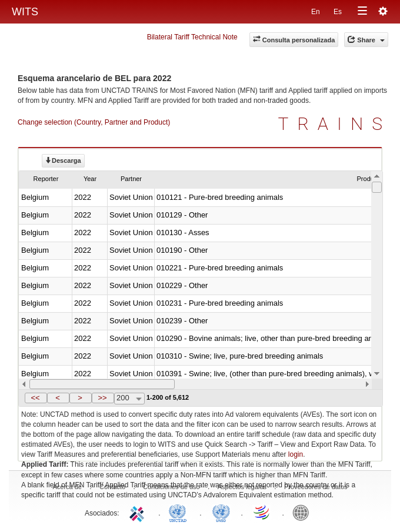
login (296, 454)
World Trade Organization (262, 512)
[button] (36, 398)
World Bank (304, 512)
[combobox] (129, 399)
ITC (139, 512)
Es (338, 12)
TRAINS (335, 124)
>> (102, 398)
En (316, 12)
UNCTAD (180, 512)
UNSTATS (221, 512)
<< (35, 398)
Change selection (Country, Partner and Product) (94, 122)
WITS (25, 12)
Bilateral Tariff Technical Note (192, 37)
